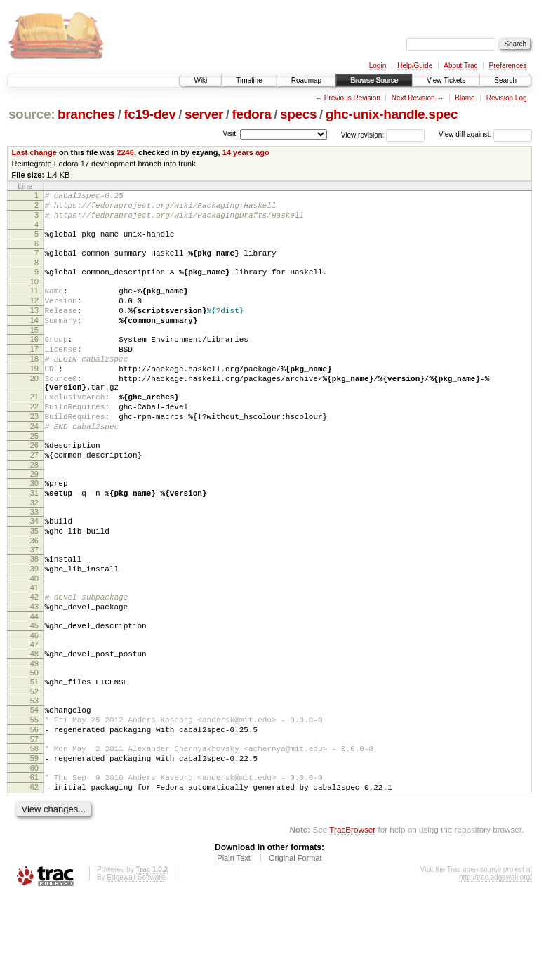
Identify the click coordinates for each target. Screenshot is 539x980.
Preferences (508, 66)
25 (34, 478)
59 (34, 836)
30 (34, 529)
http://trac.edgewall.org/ (495, 961)
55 (34, 791)
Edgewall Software (136, 961)
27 (34, 499)
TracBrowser (352, 914)
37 (34, 604)
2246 (125, 152)
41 (34, 647)
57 (34, 815)
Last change (34, 152)
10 (34, 294)
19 (34, 396)
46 (34, 701)
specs (298, 114)
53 (34, 770)
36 (34, 595)
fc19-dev (149, 114)
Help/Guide (415, 66)
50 (34, 740)
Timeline (249, 80)
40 (34, 637)
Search (505, 80)
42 (34, 656)
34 (34, 571)
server (204, 114)
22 (34, 442)
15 (34, 351)
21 (34, 430)
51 (34, 749)
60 (34, 848)
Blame (465, 98)
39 (34, 625)
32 (34, 553)
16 (34, 360)
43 (34, 668)
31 (34, 541)
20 (34, 408)
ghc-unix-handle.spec (392, 114)
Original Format (295, 942)
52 (34, 761)
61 (34, 857)
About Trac (460, 66)
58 (34, 824)
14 (34, 339)
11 (34, 303)
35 (34, 583)
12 (34, 315)
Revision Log (507, 98)
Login (378, 66)
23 (34, 454)
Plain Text (234, 942)
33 (34, 562)
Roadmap (306, 80)
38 (34, 614)
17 (34, 372)
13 (34, 327)
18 (34, 384)
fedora (252, 114)
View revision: (363, 134)
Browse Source (374, 80)
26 (34, 487)
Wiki (200, 80)
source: (32, 114)
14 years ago (246, 152)
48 (34, 719)
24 (34, 466)
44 (34, 680)
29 (34, 520)
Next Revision (413, 98)
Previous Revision (352, 98)
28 (34, 511)
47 (34, 710)
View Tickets (446, 80)
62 (34, 869)
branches (86, 114)
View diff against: (485, 134)
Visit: (230, 134)
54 (34, 779)
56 (34, 803)
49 (34, 731)
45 (34, 689)
